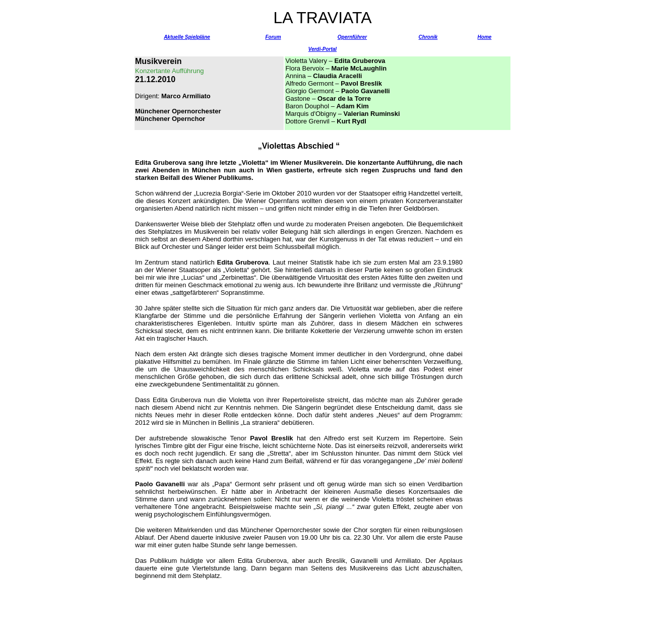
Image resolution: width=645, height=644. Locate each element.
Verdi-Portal (322, 49)
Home (485, 37)
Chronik (428, 37)
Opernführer (352, 37)
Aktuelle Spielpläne (187, 37)
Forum (273, 37)
